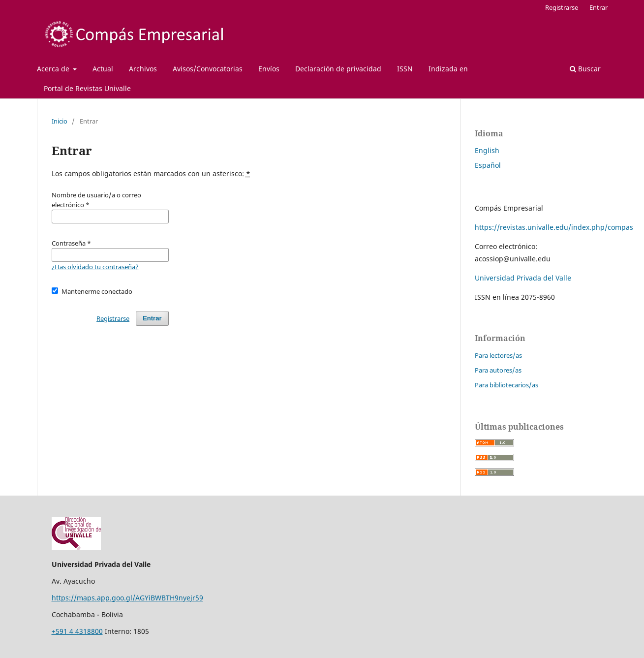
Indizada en (448, 69)
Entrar (598, 7)
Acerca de (54, 69)
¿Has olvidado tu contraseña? (95, 267)
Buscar (585, 69)
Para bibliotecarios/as (506, 385)
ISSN (405, 69)
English (487, 150)
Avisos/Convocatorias (208, 69)
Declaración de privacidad (338, 69)
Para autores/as (498, 370)
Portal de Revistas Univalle (87, 88)
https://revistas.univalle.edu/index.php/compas (554, 227)
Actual (103, 69)
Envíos (269, 69)
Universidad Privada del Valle (523, 278)
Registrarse (562, 7)
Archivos (143, 69)
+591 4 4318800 (77, 631)
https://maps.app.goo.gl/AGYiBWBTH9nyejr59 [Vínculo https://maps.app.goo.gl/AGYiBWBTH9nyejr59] (127, 598)
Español (488, 165)
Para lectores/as (498, 355)
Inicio (60, 121)
